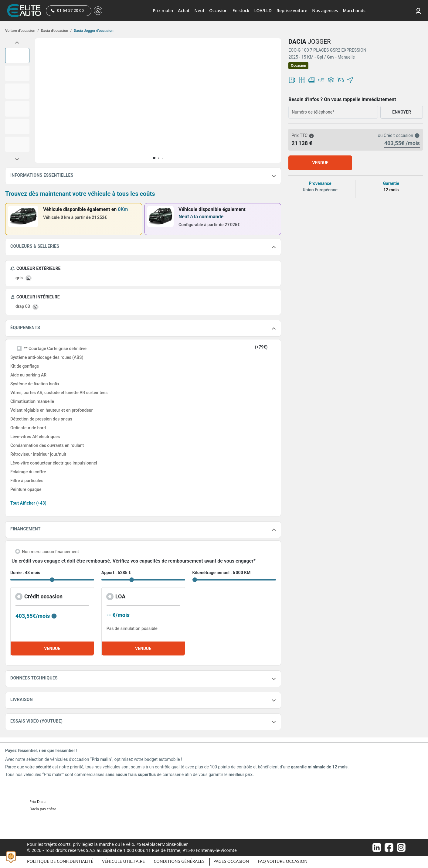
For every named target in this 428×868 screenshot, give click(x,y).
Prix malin (163, 10)
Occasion (218, 10)
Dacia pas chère (43, 809)
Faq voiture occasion (283, 861)
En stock (241, 10)
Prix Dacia (38, 802)
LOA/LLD (263, 10)
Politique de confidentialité (60, 861)
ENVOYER (402, 112)
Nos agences (325, 10)
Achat (184, 10)
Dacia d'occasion (56, 31)
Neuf (199, 10)
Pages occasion (231, 861)
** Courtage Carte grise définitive (55, 349)
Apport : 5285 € (116, 573)
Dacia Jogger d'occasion (93, 31)
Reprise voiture (292, 10)
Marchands (354, 10)
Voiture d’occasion (22, 31)
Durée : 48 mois (25, 573)
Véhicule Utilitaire (123, 861)
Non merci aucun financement (50, 552)
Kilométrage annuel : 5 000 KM (222, 573)
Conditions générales (179, 861)
